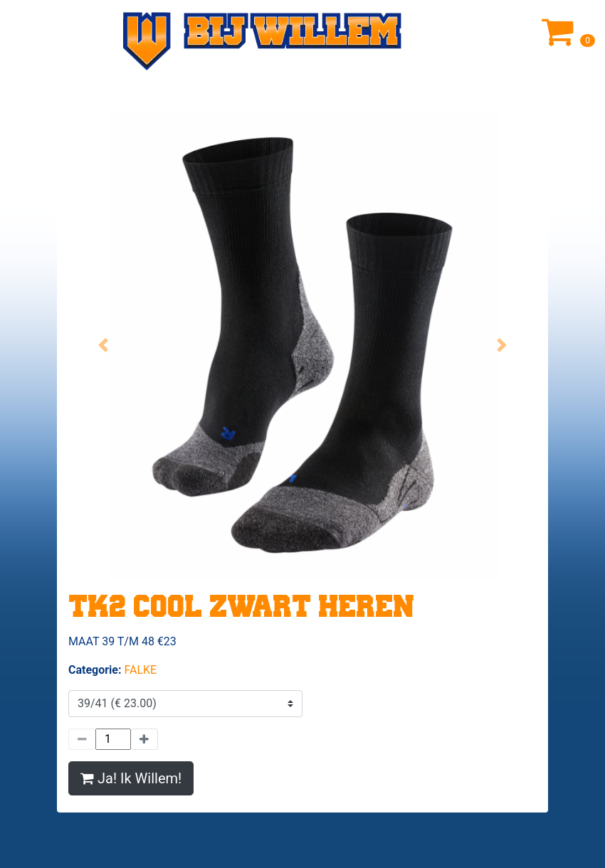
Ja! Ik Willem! (131, 778)
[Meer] (144, 739)
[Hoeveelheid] (113, 739)
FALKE (140, 670)
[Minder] (82, 739)
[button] (104, 345)
